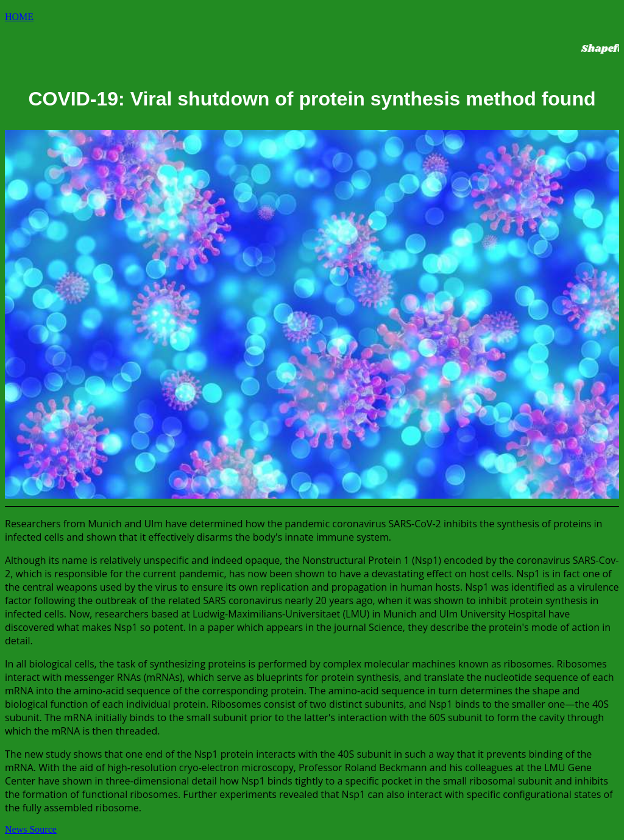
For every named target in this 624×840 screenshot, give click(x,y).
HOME (19, 17)
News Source (31, 829)
